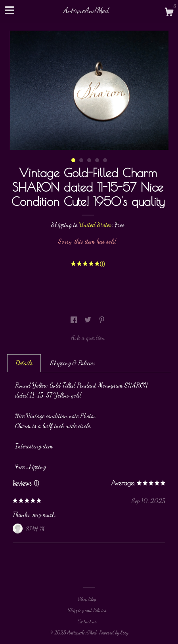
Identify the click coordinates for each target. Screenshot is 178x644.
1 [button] (73, 160)
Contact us (87, 621)
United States (96, 224)
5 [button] (105, 160)
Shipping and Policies (87, 610)
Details (24, 363)
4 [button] (97, 160)
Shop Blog (87, 599)
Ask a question (88, 337)
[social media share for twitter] (89, 320)
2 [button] (81, 160)
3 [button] (89, 160)
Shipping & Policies (73, 363)
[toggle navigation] (10, 10)
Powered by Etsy (114, 632)
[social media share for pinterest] (102, 320)
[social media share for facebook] (75, 320)
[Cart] (169, 13)
